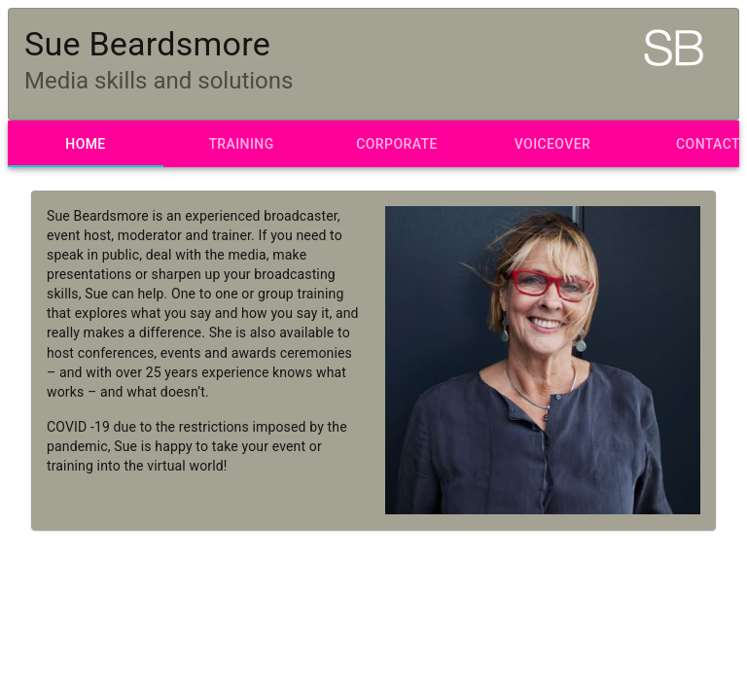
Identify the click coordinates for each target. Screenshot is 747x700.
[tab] (86, 144)
